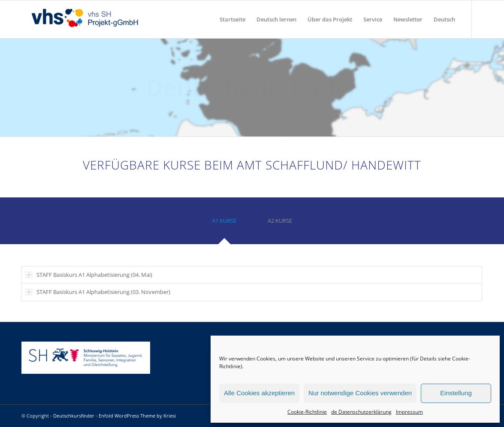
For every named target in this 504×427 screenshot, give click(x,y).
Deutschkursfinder (74, 416)
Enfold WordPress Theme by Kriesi (137, 416)
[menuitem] (232, 19)
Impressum (409, 412)
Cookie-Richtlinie (307, 412)
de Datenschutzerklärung (361, 412)
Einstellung (456, 393)
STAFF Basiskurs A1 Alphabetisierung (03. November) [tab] (98, 292)
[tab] (224, 224)
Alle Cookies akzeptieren (259, 393)
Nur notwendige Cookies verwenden (360, 393)
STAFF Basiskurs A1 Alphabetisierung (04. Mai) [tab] (89, 275)
